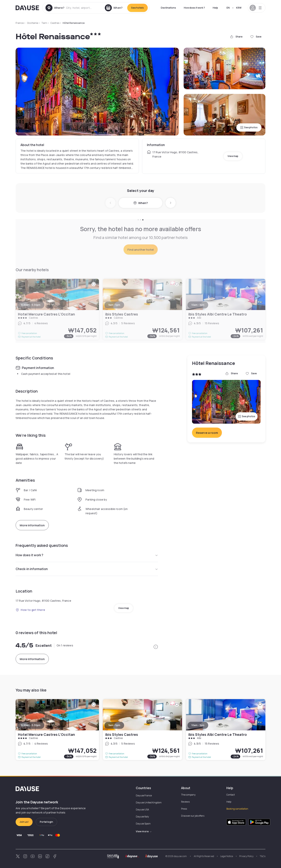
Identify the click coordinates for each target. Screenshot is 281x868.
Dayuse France (144, 795)
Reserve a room (207, 433)
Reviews (185, 802)
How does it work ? (194, 8)
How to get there (30, 610)
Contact (231, 795)
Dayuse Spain (143, 824)
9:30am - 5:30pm (31, 725)
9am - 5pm (114, 725)
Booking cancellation (237, 809)
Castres (55, 23)
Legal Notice (227, 856)
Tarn (44, 23)
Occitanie (32, 23)
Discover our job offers (193, 816)
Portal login (46, 822)
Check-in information (87, 569)
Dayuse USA (142, 810)
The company (188, 795)
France (20, 23)
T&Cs (263, 856)
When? (141, 203)
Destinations (168, 8)
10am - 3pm (198, 725)
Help (215, 8)
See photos (249, 127)
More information (32, 525)
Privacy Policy (246, 856)
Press (184, 809)
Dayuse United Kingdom (149, 802)
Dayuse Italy (142, 817)
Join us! (24, 822)
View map (233, 156)
